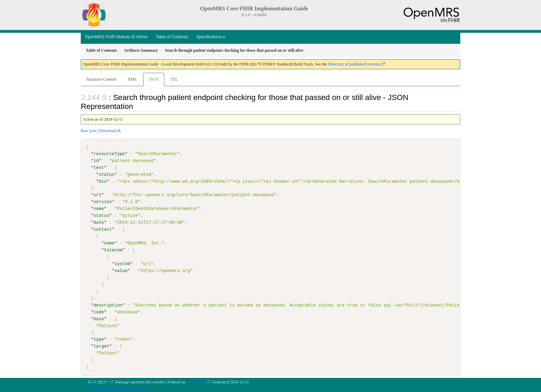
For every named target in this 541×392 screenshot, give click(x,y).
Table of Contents (172, 37)
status (106, 174)
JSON (154, 79)
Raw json (88, 131)
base (99, 319)
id (96, 161)
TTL (174, 79)
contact (103, 229)
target (101, 346)
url (97, 195)
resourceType (109, 154)
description (108, 305)
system (122, 264)
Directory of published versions (354, 64)
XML (132, 79)
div (103, 181)
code (99, 312)
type (99, 339)
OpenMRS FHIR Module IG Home (116, 37)
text (99, 168)
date (99, 222)
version (103, 202)
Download (108, 131)
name (99, 209)
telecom (113, 250)
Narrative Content (101, 79)
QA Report (140, 388)
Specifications (211, 37)
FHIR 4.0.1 (196, 382)
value (121, 271)
